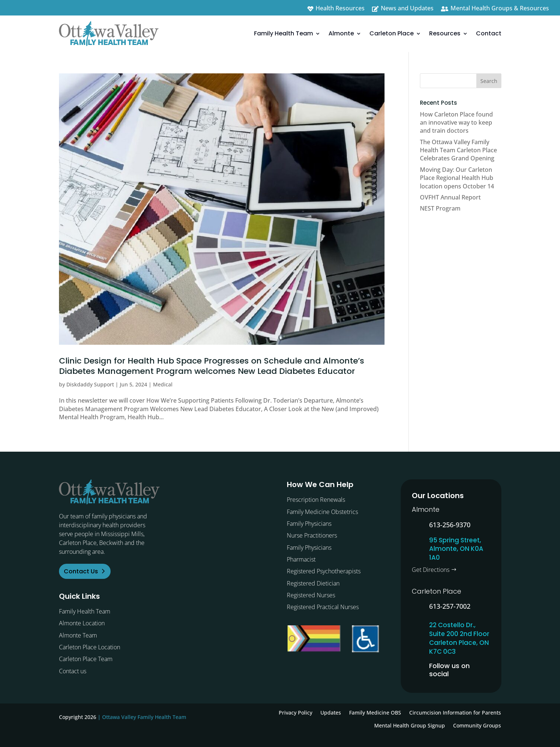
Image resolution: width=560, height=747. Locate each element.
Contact (489, 33)
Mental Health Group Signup (410, 725)
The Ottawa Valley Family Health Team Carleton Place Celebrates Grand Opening (458, 150)
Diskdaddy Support (90, 384)
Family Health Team (284, 33)
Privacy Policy (295, 713)
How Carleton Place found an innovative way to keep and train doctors (456, 123)
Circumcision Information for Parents (455, 713)
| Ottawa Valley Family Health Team (142, 717)
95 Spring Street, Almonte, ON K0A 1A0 (456, 549)
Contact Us (81, 571)
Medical (163, 384)
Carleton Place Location (90, 647)
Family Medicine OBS (375, 713)
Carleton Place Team (86, 659)
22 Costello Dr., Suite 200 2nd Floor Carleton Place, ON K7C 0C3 (459, 638)
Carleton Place (392, 33)
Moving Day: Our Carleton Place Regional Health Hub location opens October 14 (457, 178)
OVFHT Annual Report (450, 197)
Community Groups (477, 725)
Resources (445, 33)
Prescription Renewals (316, 500)
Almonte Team (78, 635)
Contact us (73, 671)
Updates (331, 713)
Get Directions (431, 570)
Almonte (341, 33)
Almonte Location (82, 623)
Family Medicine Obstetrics (322, 512)
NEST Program (440, 208)
